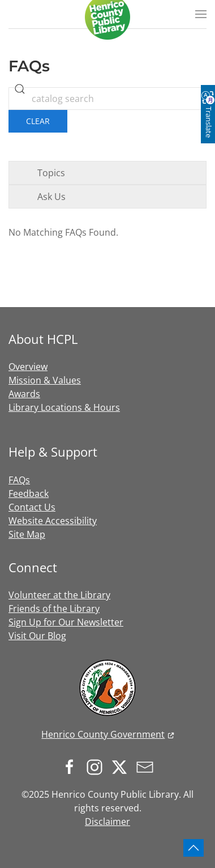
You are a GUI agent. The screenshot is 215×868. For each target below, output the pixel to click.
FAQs (19, 480)
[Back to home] (107, 17)
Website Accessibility (53, 521)
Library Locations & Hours (64, 407)
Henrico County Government (103, 734)
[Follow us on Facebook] (72, 767)
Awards (24, 394)
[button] (201, 14)
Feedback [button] (29, 493)
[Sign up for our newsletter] (148, 767)
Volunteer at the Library (59, 595)
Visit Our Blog (37, 636)
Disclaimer (107, 822)
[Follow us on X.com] (122, 767)
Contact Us (32, 507)
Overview (28, 367)
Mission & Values (45, 380)
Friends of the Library (54, 609)
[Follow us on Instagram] (97, 767)
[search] (20, 89)
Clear (38, 121)
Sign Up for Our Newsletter (66, 622)
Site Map (27, 534)
